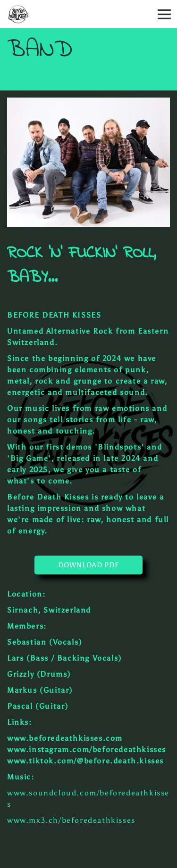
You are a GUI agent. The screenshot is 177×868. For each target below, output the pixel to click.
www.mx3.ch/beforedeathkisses (71, 820)
